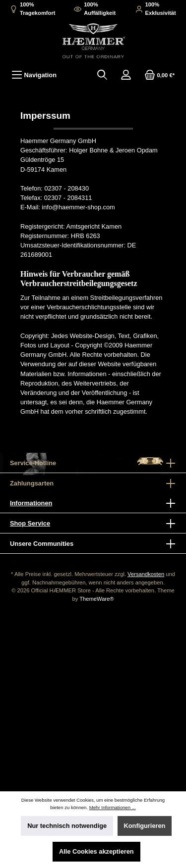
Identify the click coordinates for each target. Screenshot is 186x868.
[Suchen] (102, 75)
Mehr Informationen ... (113, 807)
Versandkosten (146, 574)
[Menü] (34, 75)
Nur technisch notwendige (67, 826)
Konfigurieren (145, 826)
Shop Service (30, 523)
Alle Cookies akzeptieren (96, 851)
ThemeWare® (96, 599)
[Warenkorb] (159, 75)
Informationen (31, 503)
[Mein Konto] (126, 75)
